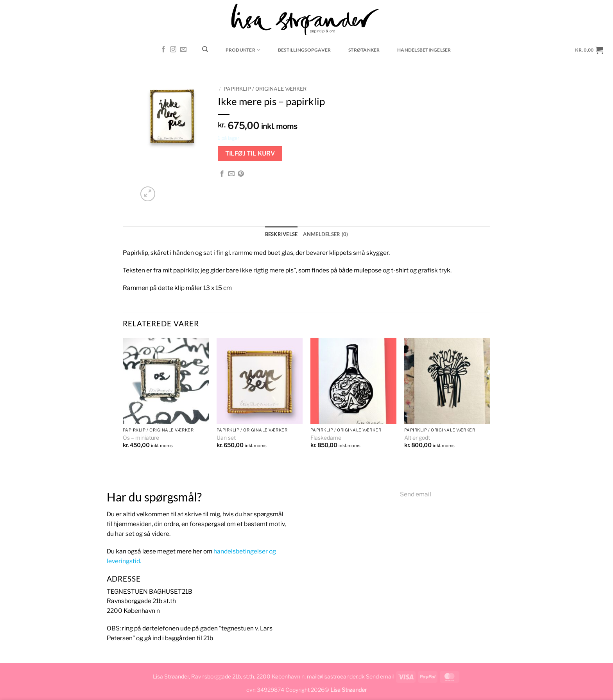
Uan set (226, 438)
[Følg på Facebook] (163, 50)
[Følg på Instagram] (173, 50)
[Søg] (205, 49)
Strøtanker (364, 50)
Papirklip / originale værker (265, 89)
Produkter (243, 50)
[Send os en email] (183, 50)
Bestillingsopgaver (304, 50)
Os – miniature (141, 438)
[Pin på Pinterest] (241, 174)
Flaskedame (326, 438)
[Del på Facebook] (222, 174)
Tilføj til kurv (250, 153)
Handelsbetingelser (424, 50)
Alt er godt (417, 438)
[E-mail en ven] (231, 174)
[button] (589, 50)
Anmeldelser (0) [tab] (325, 234)
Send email (416, 494)
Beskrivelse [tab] (283, 234)
